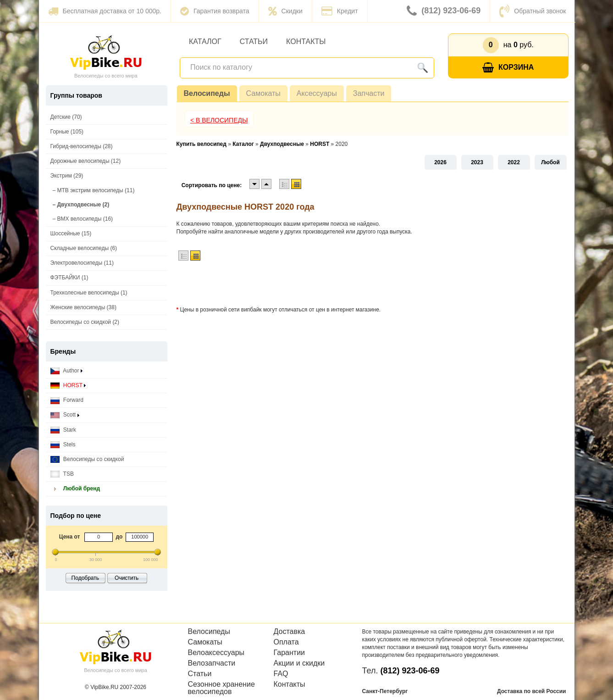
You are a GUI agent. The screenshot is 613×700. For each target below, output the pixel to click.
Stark (63, 430)
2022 (514, 162)
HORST (68, 386)
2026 (440, 162)
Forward (67, 400)
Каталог (205, 42)
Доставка (290, 632)
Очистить (127, 578)
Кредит (340, 11)
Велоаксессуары (216, 653)
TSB (62, 474)
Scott (65, 415)
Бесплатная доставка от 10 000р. (105, 11)
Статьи (254, 42)
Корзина (508, 68)
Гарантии (290, 653)
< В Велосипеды (219, 120)
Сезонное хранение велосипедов (221, 688)
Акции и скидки (299, 663)
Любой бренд (75, 489)
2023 (477, 162)
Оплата (286, 642)
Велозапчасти (212, 663)
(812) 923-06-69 (444, 11)
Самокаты (263, 93)
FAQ (281, 674)
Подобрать (85, 578)
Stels (63, 445)
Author (66, 371)
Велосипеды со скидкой (87, 459)
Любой (550, 162)
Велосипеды (207, 93)
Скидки (285, 11)
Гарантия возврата (215, 11)
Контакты (306, 42)
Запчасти (369, 93)
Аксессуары (317, 93)
